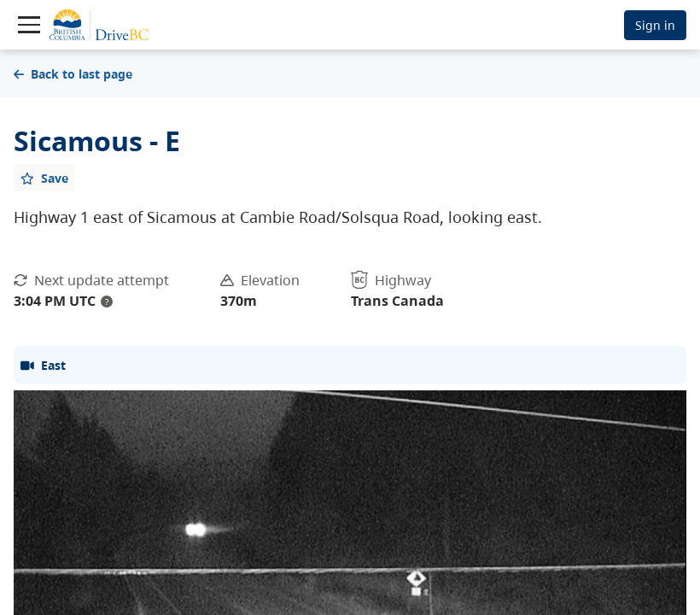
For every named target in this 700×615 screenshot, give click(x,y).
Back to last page (73, 74)
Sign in (655, 25)
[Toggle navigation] (29, 25)
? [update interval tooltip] (107, 302)
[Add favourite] (44, 178)
